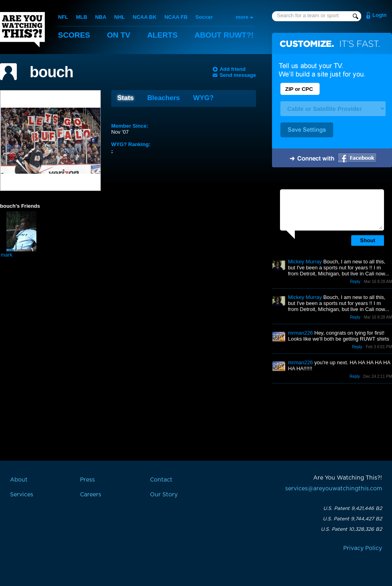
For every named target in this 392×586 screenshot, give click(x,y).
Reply (355, 282)
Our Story (164, 495)
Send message (238, 75)
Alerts (162, 35)
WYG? (203, 98)
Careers (91, 495)
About (224, 35)
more (242, 17)
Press (87, 480)
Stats (126, 98)
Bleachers (163, 98)
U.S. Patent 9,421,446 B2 (353, 508)
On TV (119, 35)
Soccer (204, 17)
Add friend (233, 69)
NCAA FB (176, 17)
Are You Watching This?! (22, 30)
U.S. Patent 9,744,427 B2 (352, 519)
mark (7, 255)
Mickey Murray (305, 262)
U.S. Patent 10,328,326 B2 (351, 529)
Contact (161, 480)
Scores (74, 35)
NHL (120, 17)
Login (379, 15)
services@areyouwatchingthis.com (334, 489)
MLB (82, 17)
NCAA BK (145, 17)
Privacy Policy (363, 548)
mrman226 (300, 333)
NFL (63, 17)
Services (22, 495)
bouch (51, 72)
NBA (101, 17)
